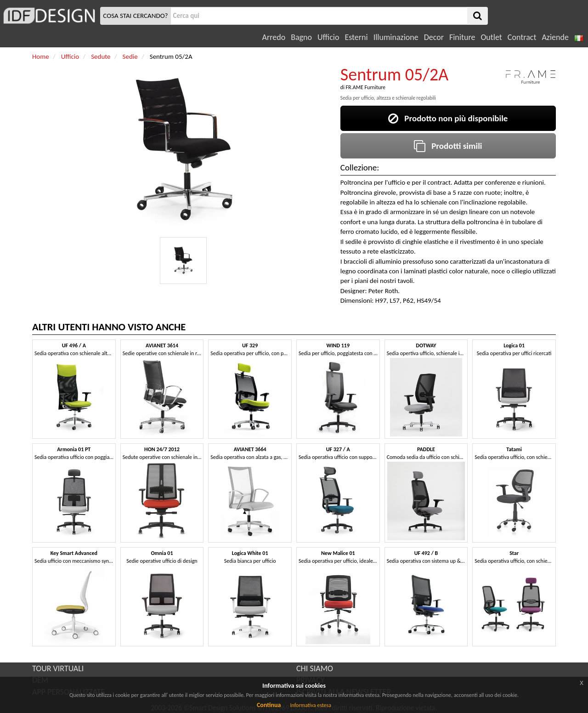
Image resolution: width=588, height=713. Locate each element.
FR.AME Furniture (366, 87)
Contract (522, 37)
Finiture (462, 37)
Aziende (555, 37)
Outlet (491, 37)
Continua (269, 705)
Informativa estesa (311, 705)
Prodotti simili (448, 146)
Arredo (274, 37)
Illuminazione (396, 37)
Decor (434, 37)
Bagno (301, 37)
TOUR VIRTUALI (58, 668)
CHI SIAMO (315, 668)
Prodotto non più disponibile (448, 118)
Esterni (356, 37)
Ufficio (328, 37)
